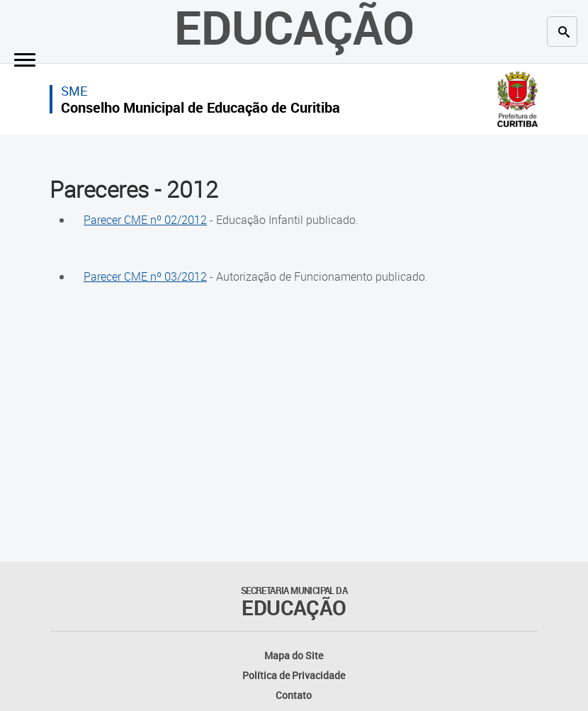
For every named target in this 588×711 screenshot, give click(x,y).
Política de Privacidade (294, 675)
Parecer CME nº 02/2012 (145, 220)
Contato (294, 695)
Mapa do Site (294, 655)
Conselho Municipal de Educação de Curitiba (200, 107)
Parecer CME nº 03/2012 (145, 276)
